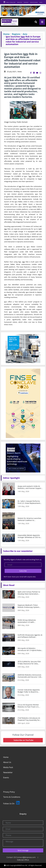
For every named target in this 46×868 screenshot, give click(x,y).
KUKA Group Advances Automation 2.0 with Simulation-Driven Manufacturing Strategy (27, 621)
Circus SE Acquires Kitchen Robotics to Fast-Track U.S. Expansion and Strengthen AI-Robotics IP (30, 706)
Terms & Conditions (12, 797)
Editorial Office (23, 860)
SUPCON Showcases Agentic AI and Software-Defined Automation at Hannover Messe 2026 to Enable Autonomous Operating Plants (30, 636)
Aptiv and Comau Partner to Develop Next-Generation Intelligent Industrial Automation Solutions (29, 593)
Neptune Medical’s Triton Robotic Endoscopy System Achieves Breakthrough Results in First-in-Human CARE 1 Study (30, 606)
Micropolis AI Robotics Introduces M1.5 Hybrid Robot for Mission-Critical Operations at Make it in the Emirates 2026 (30, 649)
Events (41, 2)
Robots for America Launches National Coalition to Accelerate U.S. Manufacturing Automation (30, 519)
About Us (7, 762)
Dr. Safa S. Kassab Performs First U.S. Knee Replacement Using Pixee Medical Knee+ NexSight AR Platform (29, 502)
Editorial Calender (34, 2)
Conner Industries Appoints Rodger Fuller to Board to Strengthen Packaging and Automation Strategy (29, 691)
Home (6, 34)
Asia (25, 34)
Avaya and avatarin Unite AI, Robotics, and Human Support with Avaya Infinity (30, 487)
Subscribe (23, 571)
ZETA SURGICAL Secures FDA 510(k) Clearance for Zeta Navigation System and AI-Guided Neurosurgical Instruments (29, 663)
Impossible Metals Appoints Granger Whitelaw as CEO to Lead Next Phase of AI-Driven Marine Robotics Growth (29, 536)
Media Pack (20, 2)
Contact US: (11, 857)
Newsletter (26, 2)
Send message (23, 850)
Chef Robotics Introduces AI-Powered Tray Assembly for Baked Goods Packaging (29, 719)
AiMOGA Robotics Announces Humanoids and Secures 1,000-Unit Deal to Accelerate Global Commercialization (30, 676)
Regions (16, 34)
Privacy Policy (9, 792)
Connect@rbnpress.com (26, 857)
